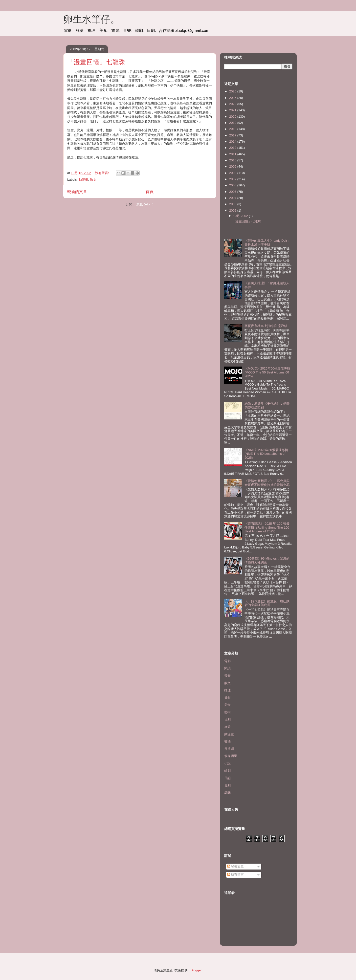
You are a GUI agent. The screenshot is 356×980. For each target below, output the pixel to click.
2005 (233, 192)
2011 (233, 154)
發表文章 (236, 866)
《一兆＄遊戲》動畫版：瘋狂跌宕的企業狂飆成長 (267, 603)
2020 (233, 117)
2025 (233, 98)
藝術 (227, 712)
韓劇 (227, 771)
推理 (227, 690)
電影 (227, 661)
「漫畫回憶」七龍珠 (96, 62)
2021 (233, 110)
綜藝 (227, 793)
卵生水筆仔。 (91, 19)
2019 (233, 123)
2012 (233, 148)
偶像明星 (231, 756)
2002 (233, 210)
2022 (233, 104)
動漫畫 (83, 180)
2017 (233, 135)
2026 (233, 91)
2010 (233, 160)
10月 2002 (241, 216)
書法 (227, 741)
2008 (233, 173)
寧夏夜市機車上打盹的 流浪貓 (266, 326)
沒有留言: (102, 173)
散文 (93, 180)
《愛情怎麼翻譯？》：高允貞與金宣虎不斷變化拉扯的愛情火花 (267, 483)
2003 (233, 204)
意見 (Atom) (145, 204)
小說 (227, 763)
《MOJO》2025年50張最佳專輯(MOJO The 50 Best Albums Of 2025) (267, 372)
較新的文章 (77, 192)
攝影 (227, 698)
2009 (233, 166)
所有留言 (236, 875)
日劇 (227, 719)
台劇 (227, 785)
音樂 (227, 676)
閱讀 (227, 668)
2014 (233, 142)
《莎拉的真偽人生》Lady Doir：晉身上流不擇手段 (267, 243)
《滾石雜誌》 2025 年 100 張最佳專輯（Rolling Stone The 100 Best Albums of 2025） (267, 527)
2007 (233, 179)
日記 (227, 778)
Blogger (196, 970)
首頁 (150, 192)
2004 (233, 198)
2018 (233, 129)
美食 (227, 705)
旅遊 (227, 727)
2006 (233, 185)
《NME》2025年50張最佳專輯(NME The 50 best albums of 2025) (266, 454)
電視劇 (229, 749)
